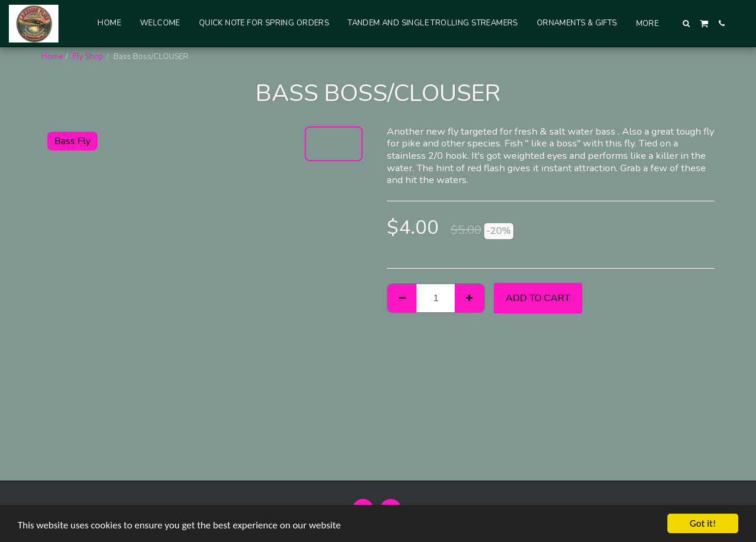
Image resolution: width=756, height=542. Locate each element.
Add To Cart (538, 298)
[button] (687, 23)
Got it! (703, 523)
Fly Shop (88, 57)
